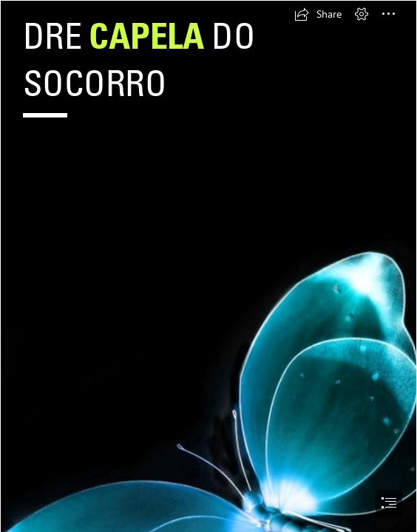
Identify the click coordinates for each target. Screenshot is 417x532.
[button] (318, 14)
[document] (208, 266)
